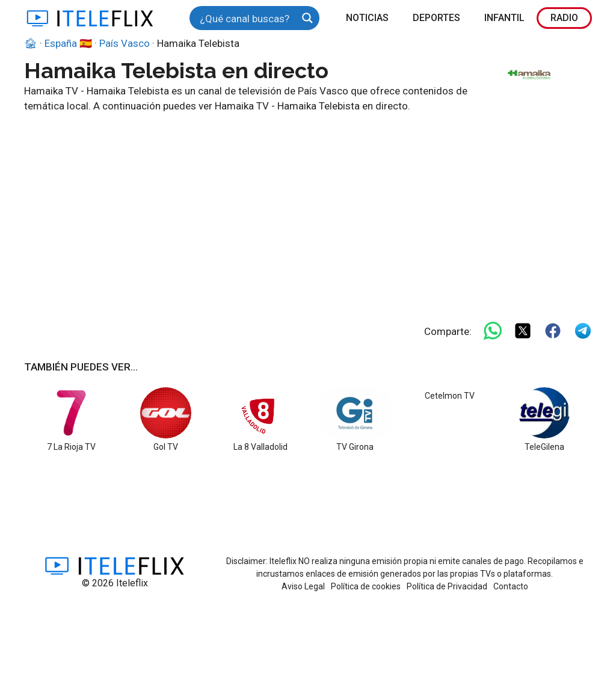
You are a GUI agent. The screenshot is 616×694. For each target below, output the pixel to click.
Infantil (504, 18)
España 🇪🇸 (68, 43)
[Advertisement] (308, 204)
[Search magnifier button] (307, 18)
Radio (564, 18)
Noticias (367, 18)
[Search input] (247, 18)
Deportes (436, 18)
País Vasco (125, 43)
